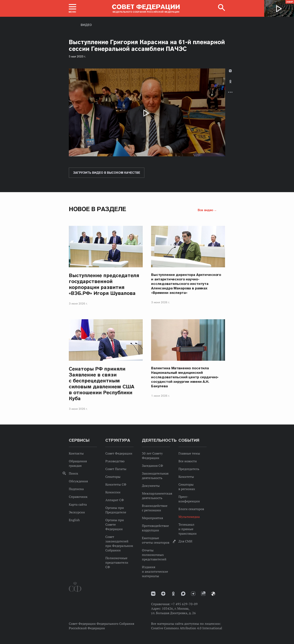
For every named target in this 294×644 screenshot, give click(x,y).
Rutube (203, 594)
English (74, 520)
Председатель (189, 469)
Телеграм (193, 594)
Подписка (76, 489)
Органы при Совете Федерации (115, 524)
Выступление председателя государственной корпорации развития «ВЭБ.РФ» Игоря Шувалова (104, 284)
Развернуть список (230, 92)
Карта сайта (78, 504)
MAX (183, 594)
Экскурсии (77, 512)
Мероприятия (152, 518)
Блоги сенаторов (191, 509)
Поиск (73, 473)
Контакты (76, 453)
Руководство (115, 461)
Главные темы (189, 453)
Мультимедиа (189, 517)
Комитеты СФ (116, 484)
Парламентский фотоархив (213, 594)
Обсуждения (78, 481)
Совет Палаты (116, 469)
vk (153, 594)
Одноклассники (230, 82)
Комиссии (113, 492)
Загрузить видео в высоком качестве (107, 173)
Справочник (78, 497)
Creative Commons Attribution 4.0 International (187, 628)
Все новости (188, 461)
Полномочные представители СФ (117, 562)
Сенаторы (113, 477)
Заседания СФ (153, 466)
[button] (72, 8)
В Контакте (230, 71)
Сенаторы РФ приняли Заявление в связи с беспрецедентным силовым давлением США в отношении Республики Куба (102, 384)
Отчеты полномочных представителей (154, 555)
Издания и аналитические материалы (155, 571)
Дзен (163, 594)
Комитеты (186, 477)
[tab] (230, 85)
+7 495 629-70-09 (184, 604)
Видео (86, 25)
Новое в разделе (97, 209)
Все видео (205, 210)
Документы (151, 486)
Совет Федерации (119, 453)
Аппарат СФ (115, 500)
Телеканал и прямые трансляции (188, 529)
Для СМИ (185, 541)
